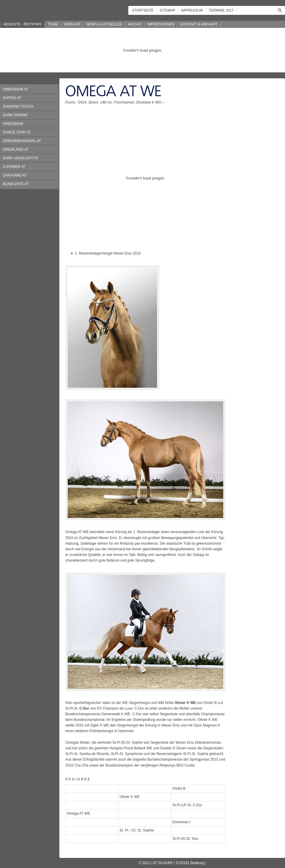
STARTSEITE (143, 10)
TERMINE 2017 (221, 10)
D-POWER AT (14, 167)
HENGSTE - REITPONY (23, 24)
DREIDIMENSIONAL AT (22, 141)
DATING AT (12, 98)
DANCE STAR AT (17, 132)
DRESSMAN (13, 124)
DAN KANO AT (15, 175)
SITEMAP (168, 10)
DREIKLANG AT (16, 150)
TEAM (53, 24)
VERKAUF (72, 24)
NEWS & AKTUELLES (104, 24)
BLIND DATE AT (16, 184)
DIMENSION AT (16, 89)
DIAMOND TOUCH (18, 106)
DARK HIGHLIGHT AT (21, 158)
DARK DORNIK (15, 115)
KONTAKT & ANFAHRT (199, 24)
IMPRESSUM (192, 10)
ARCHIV (134, 24)
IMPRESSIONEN (161, 24)
